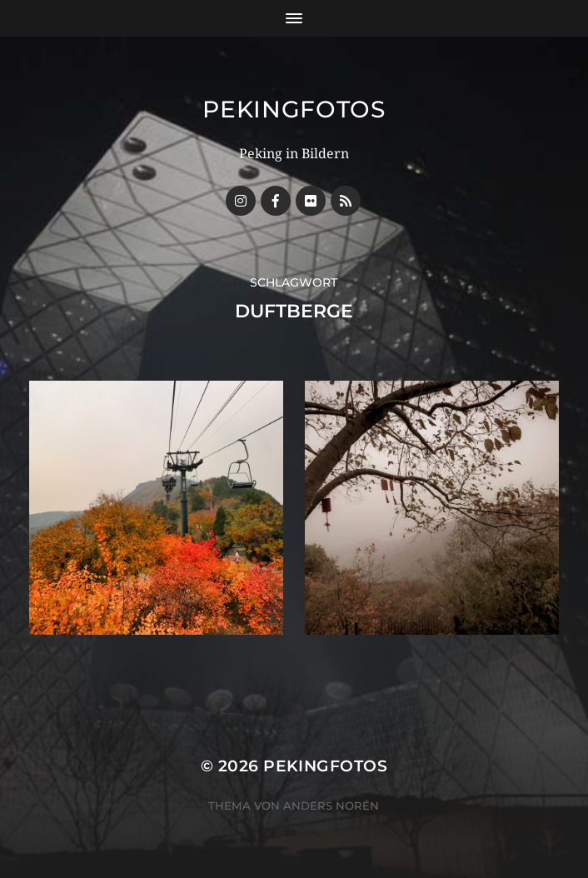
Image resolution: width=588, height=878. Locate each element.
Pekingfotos (294, 109)
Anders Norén (331, 806)
